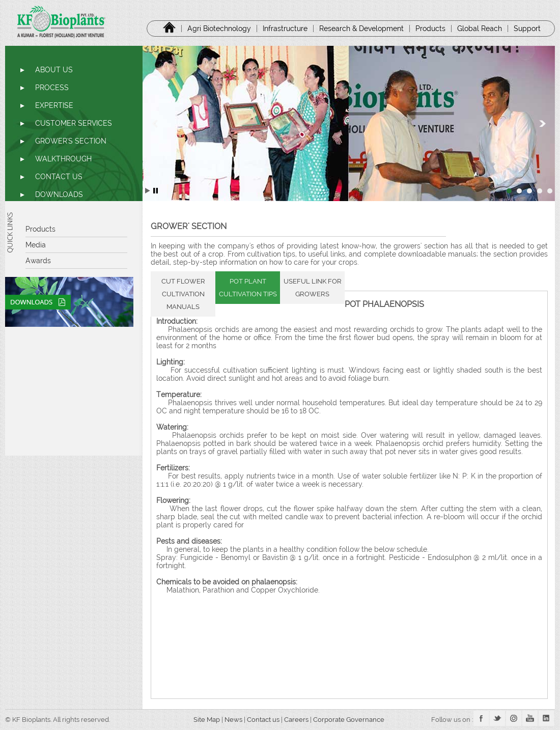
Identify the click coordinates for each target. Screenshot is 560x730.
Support (527, 29)
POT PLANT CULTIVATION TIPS (248, 288)
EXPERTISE (54, 105)
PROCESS (52, 88)
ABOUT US (54, 70)
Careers (297, 720)
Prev (156, 124)
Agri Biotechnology (219, 29)
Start (148, 191)
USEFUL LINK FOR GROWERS (313, 288)
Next (542, 124)
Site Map (203, 720)
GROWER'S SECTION (71, 141)
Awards (38, 261)
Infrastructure (285, 29)
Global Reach (480, 29)
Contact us (263, 720)
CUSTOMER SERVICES (74, 123)
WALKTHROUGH (63, 159)
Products (430, 29)
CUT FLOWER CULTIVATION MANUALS (183, 294)
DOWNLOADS (59, 194)
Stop (156, 191)
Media (36, 245)
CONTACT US (59, 177)
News (233, 720)
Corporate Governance (349, 720)
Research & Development (361, 29)
